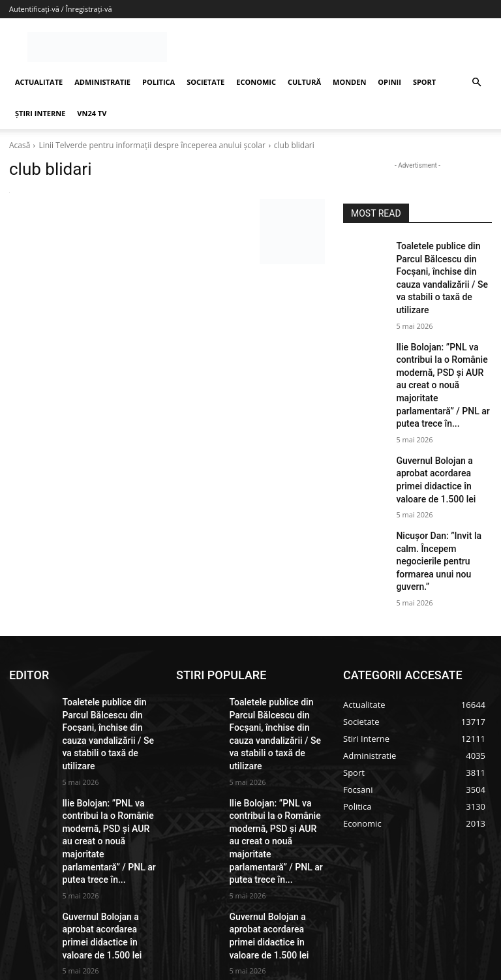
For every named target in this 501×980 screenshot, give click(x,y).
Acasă (20, 145)
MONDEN (349, 82)
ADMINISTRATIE (102, 82)
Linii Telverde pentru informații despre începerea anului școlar (152, 145)
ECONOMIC (256, 82)
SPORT (424, 82)
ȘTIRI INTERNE (40, 113)
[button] (476, 83)
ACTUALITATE (39, 82)
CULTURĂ (304, 82)
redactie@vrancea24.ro (226, 868)
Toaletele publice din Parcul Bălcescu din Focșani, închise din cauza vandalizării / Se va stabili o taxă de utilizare (444, 267)
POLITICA (159, 82)
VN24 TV (92, 113)
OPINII (389, 82)
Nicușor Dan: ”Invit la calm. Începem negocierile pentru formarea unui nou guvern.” (444, 482)
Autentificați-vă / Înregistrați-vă (61, 9)
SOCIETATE (205, 82)
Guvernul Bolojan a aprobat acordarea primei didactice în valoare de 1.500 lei (443, 425)
